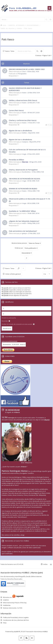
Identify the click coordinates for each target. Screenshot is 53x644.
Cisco (24, 71)
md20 (24, 223)
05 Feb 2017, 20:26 (34, 113)
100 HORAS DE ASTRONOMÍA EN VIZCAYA (24, 179)
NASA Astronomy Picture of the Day (15, 603)
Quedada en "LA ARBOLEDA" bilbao (22, 211)
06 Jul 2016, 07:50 (35, 142)
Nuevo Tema (10, 51)
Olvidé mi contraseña (9, 318)
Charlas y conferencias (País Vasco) (23, 120)
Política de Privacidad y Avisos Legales (16, 617)
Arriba (45, 564)
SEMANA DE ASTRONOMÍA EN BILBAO (23, 189)
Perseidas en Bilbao (16, 160)
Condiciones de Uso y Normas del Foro (16, 620)
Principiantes (22, 74)
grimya (24, 233)
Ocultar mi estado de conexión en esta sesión (18, 324)
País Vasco (8, 39)
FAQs (5, 623)
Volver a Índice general (13, 274)
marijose (25, 142)
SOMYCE (6, 600)
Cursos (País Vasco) (16, 110)
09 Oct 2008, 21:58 (33, 203)
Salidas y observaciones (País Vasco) (23, 100)
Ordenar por (26, 248)
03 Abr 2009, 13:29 (33, 181)
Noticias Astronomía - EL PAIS (13, 608)
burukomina (26, 172)
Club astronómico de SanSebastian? (23, 231)
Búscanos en (8, 597)
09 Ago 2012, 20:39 (35, 162)
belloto (24, 133)
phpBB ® (17, 632)
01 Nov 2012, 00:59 (33, 154)
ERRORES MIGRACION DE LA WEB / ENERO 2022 (27, 69)
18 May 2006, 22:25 (33, 223)
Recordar (6, 321)
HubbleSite (7, 605)
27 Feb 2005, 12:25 (34, 233)
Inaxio (24, 93)
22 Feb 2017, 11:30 (34, 103)
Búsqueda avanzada (41, 51)
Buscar (37, 51)
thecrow (25, 162)
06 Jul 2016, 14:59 (34, 133)
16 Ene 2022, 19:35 (33, 71)
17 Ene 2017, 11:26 (34, 123)
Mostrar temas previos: (26, 243)
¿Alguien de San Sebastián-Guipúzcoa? (24, 221)
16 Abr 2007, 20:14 (33, 213)
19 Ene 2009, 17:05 (34, 191)
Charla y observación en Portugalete (23, 170)
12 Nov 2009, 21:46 (38, 172)
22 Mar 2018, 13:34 (34, 93)
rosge (24, 154)
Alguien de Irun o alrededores (20, 131)
